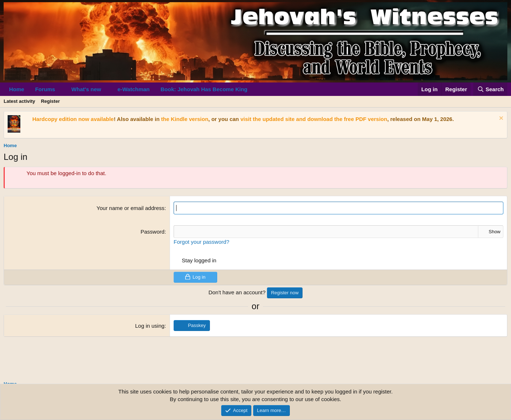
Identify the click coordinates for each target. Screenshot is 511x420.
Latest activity (19, 101)
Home (17, 89)
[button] (61, 89)
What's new (86, 89)
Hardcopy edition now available (73, 119)
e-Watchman (133, 89)
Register (50, 101)
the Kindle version (185, 119)
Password (153, 232)
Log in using (150, 326)
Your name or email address (131, 208)
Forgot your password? (201, 242)
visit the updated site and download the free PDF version (314, 119)
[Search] (490, 89)
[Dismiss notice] (500, 119)
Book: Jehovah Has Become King (204, 89)
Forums (45, 89)
